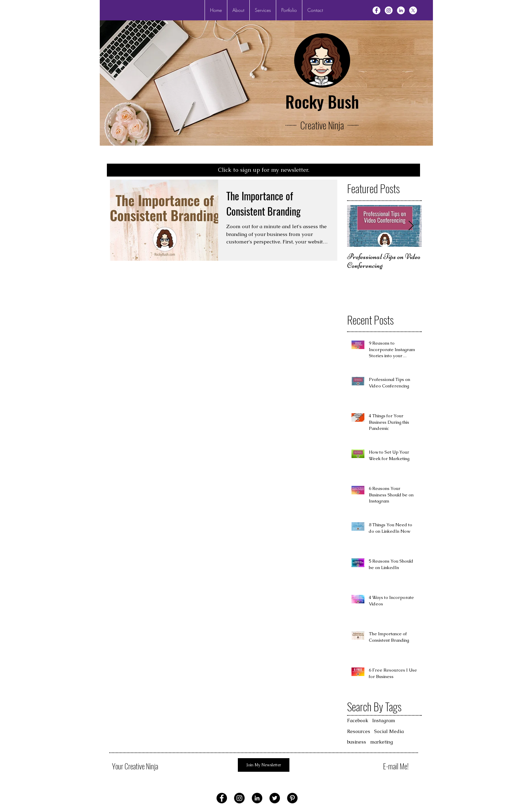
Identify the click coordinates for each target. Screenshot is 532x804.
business (357, 742)
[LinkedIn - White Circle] (401, 10)
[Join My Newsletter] (264, 765)
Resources (359, 731)
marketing (382, 742)
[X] (413, 10)
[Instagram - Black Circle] (239, 798)
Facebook (358, 720)
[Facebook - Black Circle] (222, 798)
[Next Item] (411, 226)
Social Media (389, 731)
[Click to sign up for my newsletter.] (263, 170)
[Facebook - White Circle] (376, 10)
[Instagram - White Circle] (389, 10)
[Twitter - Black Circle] (275, 798)
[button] (263, 10)
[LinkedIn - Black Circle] (257, 798)
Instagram (384, 720)
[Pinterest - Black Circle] (292, 798)
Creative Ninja (322, 125)
